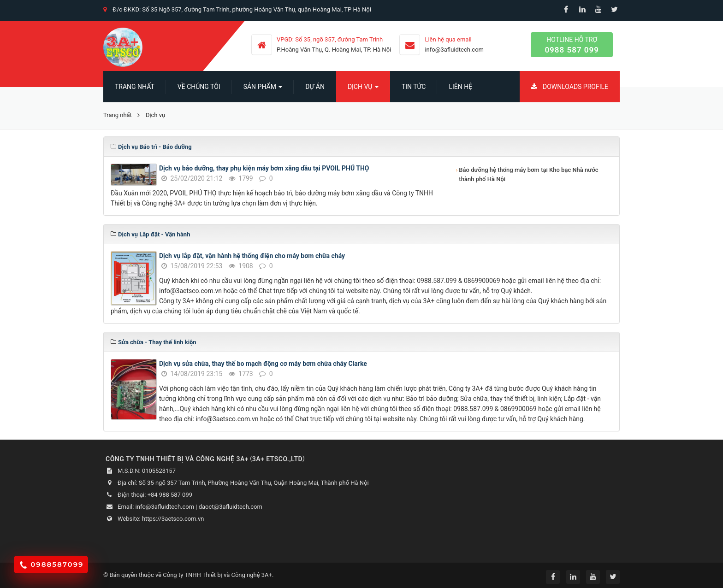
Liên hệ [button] (460, 87)
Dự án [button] (315, 87)
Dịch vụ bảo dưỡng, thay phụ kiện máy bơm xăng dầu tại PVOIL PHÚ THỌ (264, 168)
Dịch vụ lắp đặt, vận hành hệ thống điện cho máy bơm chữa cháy (252, 256)
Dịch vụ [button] (363, 89)
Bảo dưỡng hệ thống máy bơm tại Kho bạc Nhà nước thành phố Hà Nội (528, 174)
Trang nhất (135, 87)
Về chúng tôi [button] (199, 87)
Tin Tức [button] (414, 87)
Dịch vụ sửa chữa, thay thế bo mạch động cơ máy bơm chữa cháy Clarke (263, 364)
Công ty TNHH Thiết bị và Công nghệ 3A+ (217, 575)
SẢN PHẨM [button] (263, 89)
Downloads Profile (570, 87)
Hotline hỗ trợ (572, 45)
